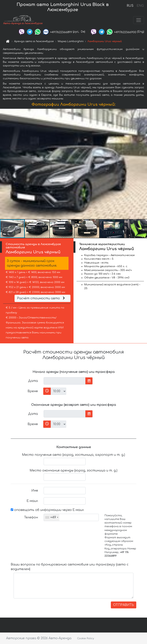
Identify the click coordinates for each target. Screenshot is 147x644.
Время (33, 391)
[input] (65, 381)
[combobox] (52, 517)
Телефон (31, 517)
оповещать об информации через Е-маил (47, 510)
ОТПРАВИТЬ (124, 605)
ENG (140, 6)
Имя (35, 491)
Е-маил (32, 501)
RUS (130, 6)
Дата (33, 381)
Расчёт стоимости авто (42, 298)
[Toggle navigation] (139, 20)
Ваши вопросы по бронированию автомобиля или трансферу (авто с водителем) (70, 567)
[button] (144, 164)
